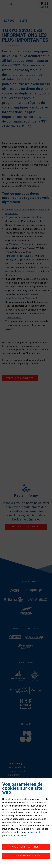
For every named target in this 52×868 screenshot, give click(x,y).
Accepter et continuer (26, 847)
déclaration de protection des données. (22, 834)
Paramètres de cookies (26, 856)
